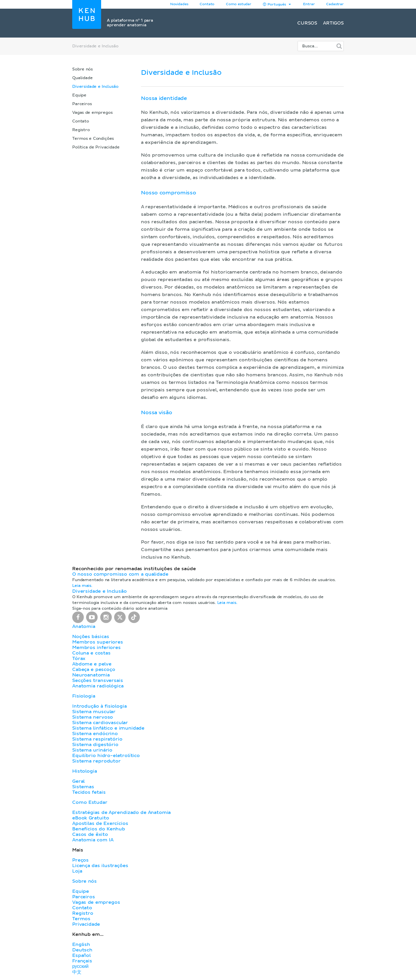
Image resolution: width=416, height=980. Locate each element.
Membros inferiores (96, 648)
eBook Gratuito (91, 818)
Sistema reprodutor (96, 761)
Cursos (307, 23)
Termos (81, 919)
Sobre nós (82, 69)
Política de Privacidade (96, 147)
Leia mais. (82, 586)
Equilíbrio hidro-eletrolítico (106, 756)
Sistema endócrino (95, 734)
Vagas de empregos (92, 113)
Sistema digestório (95, 745)
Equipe (79, 95)
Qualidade (82, 78)
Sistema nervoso (93, 717)
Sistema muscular (94, 712)
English (81, 944)
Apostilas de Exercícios (100, 823)
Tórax (79, 659)
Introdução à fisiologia (100, 706)
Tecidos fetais (89, 792)
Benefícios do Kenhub (99, 829)
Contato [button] (207, 4)
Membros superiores (98, 642)
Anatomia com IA (93, 840)
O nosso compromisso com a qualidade (120, 574)
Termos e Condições (93, 139)
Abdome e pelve (92, 664)
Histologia (84, 771)
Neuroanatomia (91, 675)
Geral (78, 781)
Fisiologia (84, 696)
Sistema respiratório (97, 739)
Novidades (179, 4)
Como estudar (239, 4)
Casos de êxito (90, 834)
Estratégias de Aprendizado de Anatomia (121, 812)
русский (80, 966)
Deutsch (82, 950)
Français (82, 961)
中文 (77, 972)
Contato (81, 121)
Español (81, 955)
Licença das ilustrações (100, 866)
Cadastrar (335, 4)
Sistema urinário (92, 750)
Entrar (309, 4)
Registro (81, 130)
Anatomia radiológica (98, 686)
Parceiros (82, 104)
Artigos (333, 23)
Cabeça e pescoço (94, 670)
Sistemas (83, 787)
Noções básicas (91, 637)
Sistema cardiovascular (100, 723)
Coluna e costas (91, 653)
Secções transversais (97, 680)
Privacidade (86, 924)
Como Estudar (90, 802)
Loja (77, 871)
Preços (80, 860)
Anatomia (84, 626)
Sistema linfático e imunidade (108, 728)
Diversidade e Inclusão (95, 87)
